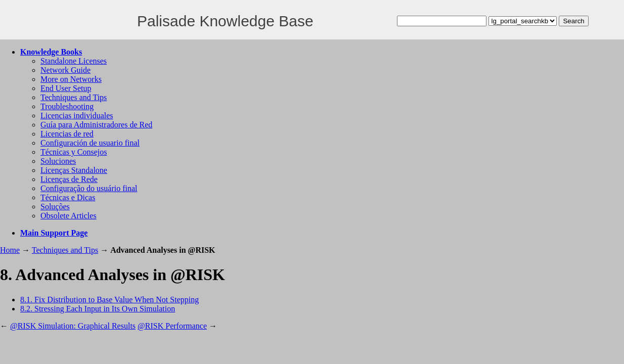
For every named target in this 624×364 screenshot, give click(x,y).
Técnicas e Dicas (68, 197)
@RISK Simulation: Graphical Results (73, 326)
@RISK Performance (172, 326)
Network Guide (65, 70)
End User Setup (66, 88)
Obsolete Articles (69, 216)
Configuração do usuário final (89, 188)
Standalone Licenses (74, 61)
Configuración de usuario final (90, 143)
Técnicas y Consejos (74, 152)
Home (10, 250)
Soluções (55, 207)
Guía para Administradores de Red (96, 125)
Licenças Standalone (74, 170)
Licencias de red (67, 134)
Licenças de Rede (69, 179)
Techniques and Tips (74, 97)
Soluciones (58, 161)
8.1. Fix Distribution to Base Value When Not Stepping (109, 300)
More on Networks (71, 79)
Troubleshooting (67, 106)
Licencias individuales (77, 116)
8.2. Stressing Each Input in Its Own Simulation (98, 309)
